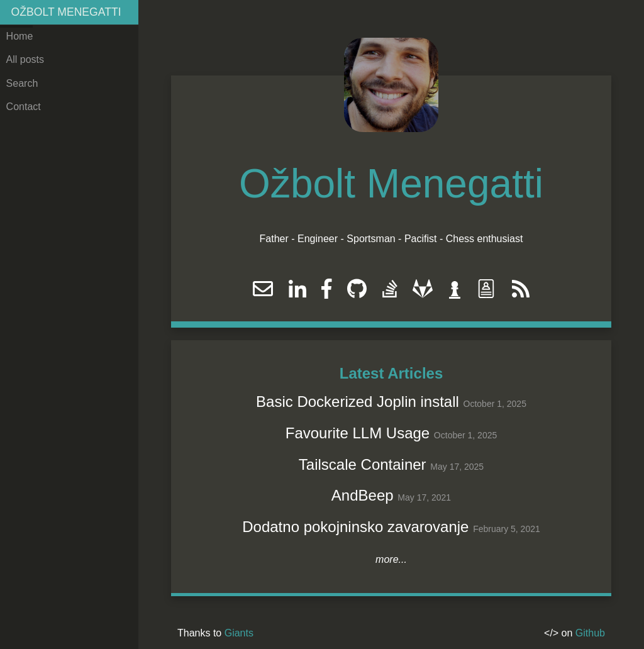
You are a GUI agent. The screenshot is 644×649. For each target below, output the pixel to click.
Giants (239, 633)
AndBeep (363, 495)
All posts (25, 59)
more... (391, 559)
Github (590, 633)
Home (20, 36)
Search (22, 83)
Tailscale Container (363, 464)
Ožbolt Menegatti (66, 12)
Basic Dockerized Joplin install (358, 402)
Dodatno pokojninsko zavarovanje (355, 527)
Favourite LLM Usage (358, 433)
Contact (24, 107)
